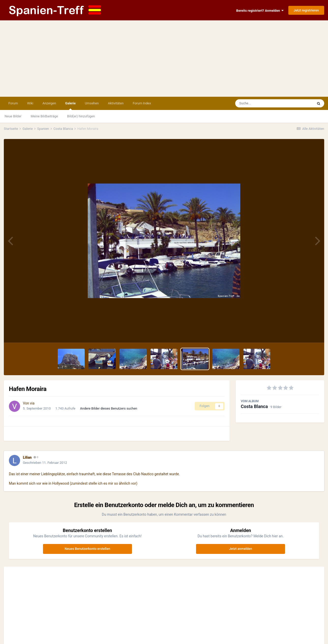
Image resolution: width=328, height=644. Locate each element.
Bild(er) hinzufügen (81, 116)
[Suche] (264, 103)
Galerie (70, 106)
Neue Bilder (13, 116)
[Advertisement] (164, 59)
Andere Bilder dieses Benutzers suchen (109, 408)
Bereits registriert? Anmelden (260, 11)
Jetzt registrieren (306, 10)
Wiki (30, 103)
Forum (13, 103)
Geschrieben (45, 463)
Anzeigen (49, 103)
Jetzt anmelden (241, 549)
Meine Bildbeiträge (44, 116)
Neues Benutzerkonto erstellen (87, 549)
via (32, 403)
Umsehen (92, 103)
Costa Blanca (254, 406)
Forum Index (142, 103)
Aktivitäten (116, 103)
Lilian (27, 457)
